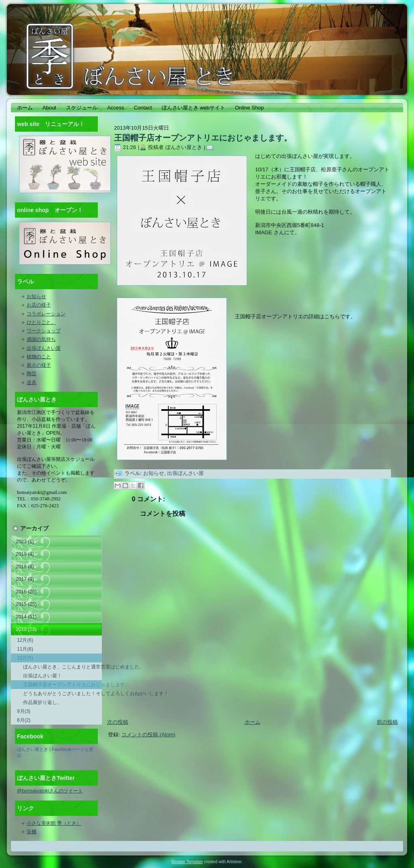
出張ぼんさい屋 (44, 348)
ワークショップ (44, 331)
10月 (25, 658)
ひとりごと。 (41, 322)
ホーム (252, 722)
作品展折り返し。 (42, 702)
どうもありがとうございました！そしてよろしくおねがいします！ (62, 694)
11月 (25, 649)
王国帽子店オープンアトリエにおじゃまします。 (62, 685)
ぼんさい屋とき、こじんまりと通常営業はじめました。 (62, 667)
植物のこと (39, 357)
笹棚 (32, 832)
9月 (24, 711)
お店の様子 (39, 305)
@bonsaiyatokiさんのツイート (50, 791)
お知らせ (36, 296)
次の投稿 (118, 722)
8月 (24, 720)
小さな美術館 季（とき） (54, 823)
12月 (25, 640)
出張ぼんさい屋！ (42, 676)
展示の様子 (39, 365)
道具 (32, 383)
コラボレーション (46, 314)
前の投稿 (387, 722)
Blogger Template (187, 862)
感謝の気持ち (41, 339)
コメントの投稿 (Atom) (148, 735)
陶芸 (32, 374)
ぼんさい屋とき (33, 749)
